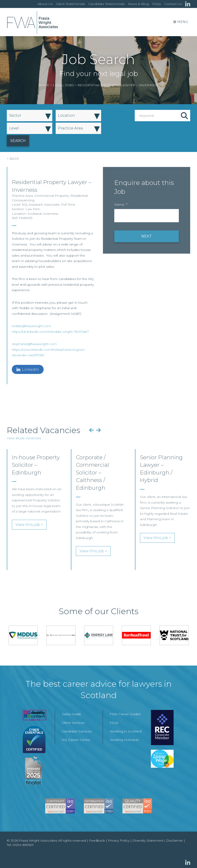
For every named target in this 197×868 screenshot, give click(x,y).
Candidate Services (77, 731)
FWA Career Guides (125, 714)
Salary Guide (71, 714)
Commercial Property (52, 196)
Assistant (36, 204)
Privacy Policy (119, 840)
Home (44, 85)
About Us (45, 4)
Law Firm (33, 209)
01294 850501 (23, 845)
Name (121, 204)
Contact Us (173, 4)
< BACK (13, 159)
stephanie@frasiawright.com (34, 344)
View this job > (29, 525)
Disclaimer (175, 840)
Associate (52, 204)
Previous (91, 430)
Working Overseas (124, 740)
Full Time (68, 204)
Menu (181, 22)
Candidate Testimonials (106, 4)
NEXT (147, 236)
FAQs (157, 4)
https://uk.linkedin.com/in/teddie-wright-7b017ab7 (50, 332)
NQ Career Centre (76, 740)
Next (98, 430)
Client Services (73, 723)
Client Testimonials (70, 4)
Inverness (51, 214)
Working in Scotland (126, 731)
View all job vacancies (24, 438)
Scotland (34, 214)
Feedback (97, 840)
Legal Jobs (63, 85)
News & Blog (138, 4)
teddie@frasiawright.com (31, 326)
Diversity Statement (148, 840)
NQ (25, 204)
